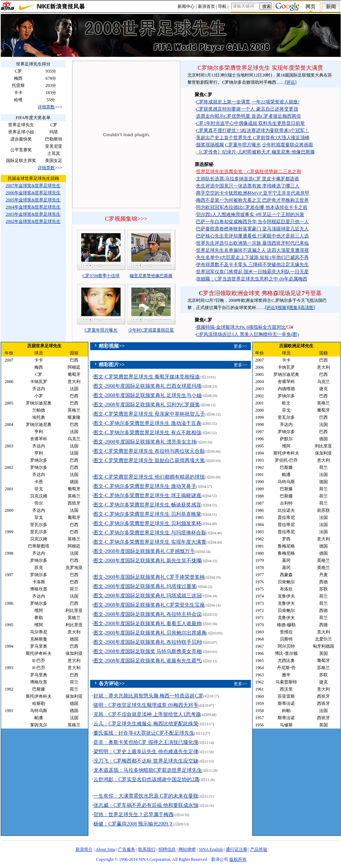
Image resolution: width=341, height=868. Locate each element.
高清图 (307, 308)
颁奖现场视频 (210, 145)
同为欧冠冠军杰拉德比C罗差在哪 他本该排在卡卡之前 (252, 207)
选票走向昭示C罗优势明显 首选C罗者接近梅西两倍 (249, 116)
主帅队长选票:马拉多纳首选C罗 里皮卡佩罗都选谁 (248, 179)
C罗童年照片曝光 (101, 330)
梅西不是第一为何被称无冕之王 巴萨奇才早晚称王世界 (252, 200)
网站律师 (187, 849)
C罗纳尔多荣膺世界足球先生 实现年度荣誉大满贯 (260, 68)
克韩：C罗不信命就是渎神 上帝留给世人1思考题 (147, 714)
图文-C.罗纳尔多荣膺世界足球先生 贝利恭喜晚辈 (147, 514)
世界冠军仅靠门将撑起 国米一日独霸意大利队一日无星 (252, 272)
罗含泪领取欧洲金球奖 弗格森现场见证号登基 (260, 293)
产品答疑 (259, 849)
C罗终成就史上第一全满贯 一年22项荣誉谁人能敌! (248, 102)
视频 (282, 308)
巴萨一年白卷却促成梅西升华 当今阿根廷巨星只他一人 (252, 222)
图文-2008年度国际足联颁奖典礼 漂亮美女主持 (145, 442)
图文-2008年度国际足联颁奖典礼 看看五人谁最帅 (147, 624)
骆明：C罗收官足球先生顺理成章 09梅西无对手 (146, 705)
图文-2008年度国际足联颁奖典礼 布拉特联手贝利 (147, 642)
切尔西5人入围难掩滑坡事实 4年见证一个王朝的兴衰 (250, 214)
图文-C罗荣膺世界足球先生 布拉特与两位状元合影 (149, 451)
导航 (222, 6)
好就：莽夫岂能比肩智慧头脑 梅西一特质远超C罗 (148, 696)
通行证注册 (237, 849)
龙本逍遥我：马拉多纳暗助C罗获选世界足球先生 (148, 770)
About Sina (105, 849)
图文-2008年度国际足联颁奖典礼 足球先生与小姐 (147, 395)
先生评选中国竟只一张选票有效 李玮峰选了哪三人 (248, 186)
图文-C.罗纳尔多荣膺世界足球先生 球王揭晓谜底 (147, 496)
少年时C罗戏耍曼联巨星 (151, 330)
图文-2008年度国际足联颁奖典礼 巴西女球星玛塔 (147, 386)
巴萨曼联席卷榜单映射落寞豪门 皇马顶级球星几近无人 (252, 229)
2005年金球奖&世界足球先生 (33, 200)
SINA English (211, 849)
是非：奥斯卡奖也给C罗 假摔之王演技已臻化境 (146, 742)
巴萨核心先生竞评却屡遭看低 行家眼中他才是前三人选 (252, 236)
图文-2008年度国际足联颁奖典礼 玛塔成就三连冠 (147, 596)
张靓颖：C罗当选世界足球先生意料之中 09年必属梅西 (252, 279)
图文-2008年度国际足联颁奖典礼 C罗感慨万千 (144, 551)
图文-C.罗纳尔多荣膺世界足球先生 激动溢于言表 (147, 423)
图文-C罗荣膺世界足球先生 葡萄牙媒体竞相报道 (147, 377)
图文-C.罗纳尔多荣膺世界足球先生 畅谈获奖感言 (147, 505)
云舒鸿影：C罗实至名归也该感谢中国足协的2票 (146, 779)
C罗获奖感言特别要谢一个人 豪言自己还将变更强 (247, 109)
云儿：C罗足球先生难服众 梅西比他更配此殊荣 (146, 724)
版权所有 (238, 859)
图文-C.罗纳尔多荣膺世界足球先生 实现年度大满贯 (150, 542)
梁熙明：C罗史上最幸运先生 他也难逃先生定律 (146, 752)
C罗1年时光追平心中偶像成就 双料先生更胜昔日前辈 (250, 123)
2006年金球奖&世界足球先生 (33, 193)
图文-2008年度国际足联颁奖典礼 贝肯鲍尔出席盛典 (150, 633)
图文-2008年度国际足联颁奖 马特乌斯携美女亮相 (147, 651)
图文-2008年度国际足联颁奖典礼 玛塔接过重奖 (145, 586)
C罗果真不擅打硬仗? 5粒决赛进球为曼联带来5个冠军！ (253, 130)
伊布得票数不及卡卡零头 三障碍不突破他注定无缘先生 (252, 264)
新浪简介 (84, 849)
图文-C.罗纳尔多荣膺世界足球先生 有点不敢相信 (147, 433)
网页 (311, 7)
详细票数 (46, 107)
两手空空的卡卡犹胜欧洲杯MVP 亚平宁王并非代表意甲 (253, 193)
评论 (291, 82)
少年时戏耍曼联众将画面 (288, 145)
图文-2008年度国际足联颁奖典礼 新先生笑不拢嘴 (147, 561)
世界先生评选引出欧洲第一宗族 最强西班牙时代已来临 (252, 243)
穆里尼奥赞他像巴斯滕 (151, 276)
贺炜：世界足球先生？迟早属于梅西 (133, 815)
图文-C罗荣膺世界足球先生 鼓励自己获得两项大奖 (149, 460)
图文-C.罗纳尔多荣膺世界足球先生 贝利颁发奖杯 (147, 523)
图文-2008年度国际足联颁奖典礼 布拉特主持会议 (147, 614)
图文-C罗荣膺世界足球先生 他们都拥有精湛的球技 (149, 477)
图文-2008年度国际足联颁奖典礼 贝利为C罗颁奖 (147, 405)
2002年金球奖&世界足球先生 (33, 221)
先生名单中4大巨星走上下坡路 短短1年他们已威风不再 (252, 257)
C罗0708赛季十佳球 (101, 276)
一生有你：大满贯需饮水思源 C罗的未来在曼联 (146, 796)
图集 (293, 308)
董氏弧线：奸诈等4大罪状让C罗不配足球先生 (144, 733)
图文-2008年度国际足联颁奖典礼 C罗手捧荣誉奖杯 (149, 577)
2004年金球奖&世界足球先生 (33, 207)
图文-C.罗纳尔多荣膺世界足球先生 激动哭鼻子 (145, 486)
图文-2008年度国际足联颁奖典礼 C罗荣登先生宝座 (149, 605)
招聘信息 (167, 849)
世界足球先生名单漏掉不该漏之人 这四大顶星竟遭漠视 (252, 250)
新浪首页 (206, 6)
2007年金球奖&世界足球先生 (33, 186)
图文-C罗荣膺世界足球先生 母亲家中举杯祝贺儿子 (149, 414)
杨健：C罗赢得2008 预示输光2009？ (133, 824)
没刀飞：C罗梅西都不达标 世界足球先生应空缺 (146, 761)
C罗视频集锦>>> (126, 219)
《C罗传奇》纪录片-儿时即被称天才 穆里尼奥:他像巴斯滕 (255, 152)
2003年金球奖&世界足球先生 (33, 214)
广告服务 (127, 849)
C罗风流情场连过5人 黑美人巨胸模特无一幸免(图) (247, 334)
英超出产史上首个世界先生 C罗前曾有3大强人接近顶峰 (253, 138)
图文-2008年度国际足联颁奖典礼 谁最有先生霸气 (147, 661)
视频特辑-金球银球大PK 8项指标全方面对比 (241, 327)
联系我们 (147, 849)
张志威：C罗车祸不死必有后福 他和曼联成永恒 (146, 805)
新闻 (331, 7)
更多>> (240, 346)
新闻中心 (186, 6)
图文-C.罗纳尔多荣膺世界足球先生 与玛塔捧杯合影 (150, 533)
